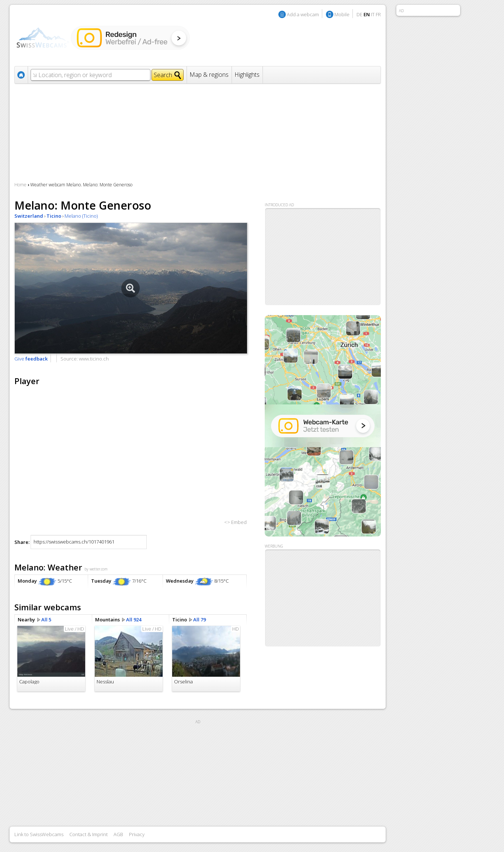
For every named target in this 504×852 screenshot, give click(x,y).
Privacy (137, 834)
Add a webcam (303, 14)
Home (20, 185)
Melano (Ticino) (81, 216)
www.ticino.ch (94, 359)
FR (378, 14)
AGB (118, 834)
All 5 (46, 620)
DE (359, 14)
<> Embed (235, 522)
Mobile (342, 14)
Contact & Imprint (88, 834)
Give (31, 359)
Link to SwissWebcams (39, 834)
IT (373, 14)
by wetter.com (96, 569)
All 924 (134, 620)
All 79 (199, 620)
